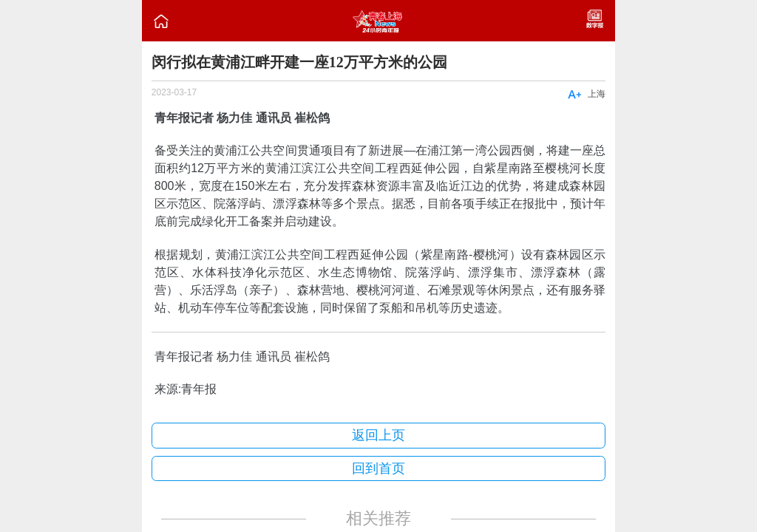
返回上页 (378, 435)
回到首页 (378, 468)
